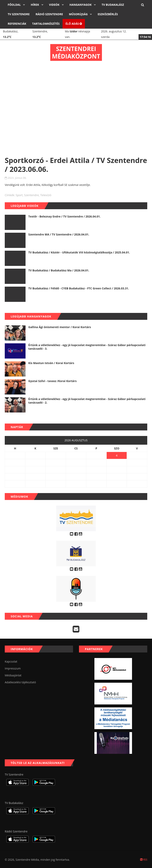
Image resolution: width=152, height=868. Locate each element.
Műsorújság (79, 14)
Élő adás (74, 24)
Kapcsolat (11, 661)
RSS (144, 860)
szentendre (31, 195)
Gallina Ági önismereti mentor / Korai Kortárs (60, 327)
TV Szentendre (19, 14)
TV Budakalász (113, 5)
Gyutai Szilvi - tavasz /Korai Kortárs (52, 381)
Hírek (35, 5)
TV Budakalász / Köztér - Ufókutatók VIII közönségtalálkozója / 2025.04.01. (79, 252)
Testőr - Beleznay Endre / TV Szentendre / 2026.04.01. (64, 216)
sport (19, 195)
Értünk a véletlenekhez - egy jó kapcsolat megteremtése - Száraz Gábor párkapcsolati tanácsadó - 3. (87, 347)
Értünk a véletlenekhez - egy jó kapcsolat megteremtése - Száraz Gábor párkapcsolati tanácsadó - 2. (87, 401)
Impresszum (13, 668)
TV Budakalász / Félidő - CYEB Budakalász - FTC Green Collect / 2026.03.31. (79, 288)
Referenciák (17, 24)
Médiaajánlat (13, 675)
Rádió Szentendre (49, 14)
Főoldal (15, 5)
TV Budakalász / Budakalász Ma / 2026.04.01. (59, 270)
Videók (55, 5)
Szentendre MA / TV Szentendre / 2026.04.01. (59, 234)
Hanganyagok (81, 5)
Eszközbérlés (108, 14)
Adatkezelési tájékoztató (20, 682)
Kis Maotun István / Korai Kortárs (51, 363)
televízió (46, 195)
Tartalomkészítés (46, 24)
